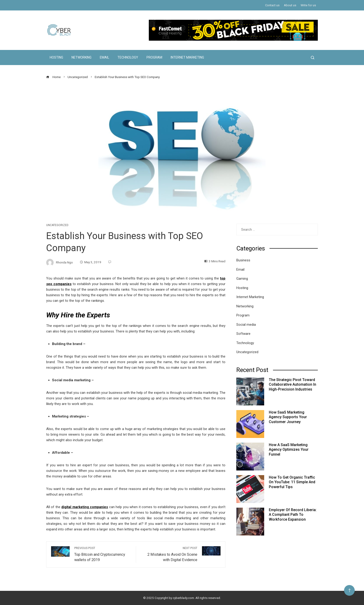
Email (104, 57)
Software (243, 334)
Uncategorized (57, 225)
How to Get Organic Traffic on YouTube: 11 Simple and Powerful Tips (292, 482)
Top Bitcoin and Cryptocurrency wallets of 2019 (103, 554)
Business (243, 260)
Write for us (308, 5)
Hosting (56, 57)
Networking (81, 57)
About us (290, 5)
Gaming (242, 279)
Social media (246, 325)
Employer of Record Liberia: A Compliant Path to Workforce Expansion (293, 515)
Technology (128, 57)
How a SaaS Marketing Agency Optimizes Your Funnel (289, 450)
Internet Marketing (187, 57)
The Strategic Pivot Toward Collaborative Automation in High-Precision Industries (292, 385)
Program (154, 57)
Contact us (272, 5)
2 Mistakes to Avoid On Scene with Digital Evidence (169, 554)
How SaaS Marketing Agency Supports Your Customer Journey (288, 417)
